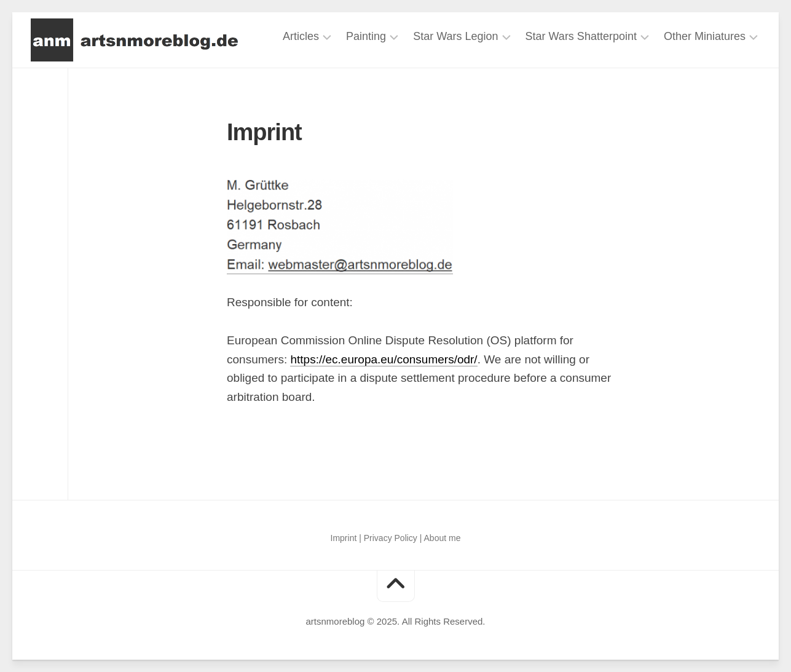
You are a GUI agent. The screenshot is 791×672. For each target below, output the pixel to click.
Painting (366, 36)
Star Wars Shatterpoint (581, 36)
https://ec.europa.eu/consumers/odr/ (384, 359)
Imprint (344, 538)
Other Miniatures (705, 36)
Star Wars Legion (455, 36)
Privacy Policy (391, 538)
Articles (301, 36)
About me (443, 538)
